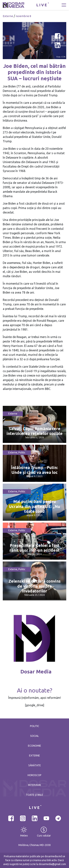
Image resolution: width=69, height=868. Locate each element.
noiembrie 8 (23, 16)
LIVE (42, 5)
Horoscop (34, 775)
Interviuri (34, 785)
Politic (22, 453)
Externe (8, 16)
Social (34, 736)
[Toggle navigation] (64, 5)
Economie (34, 746)
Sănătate (35, 765)
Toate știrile (34, 795)
